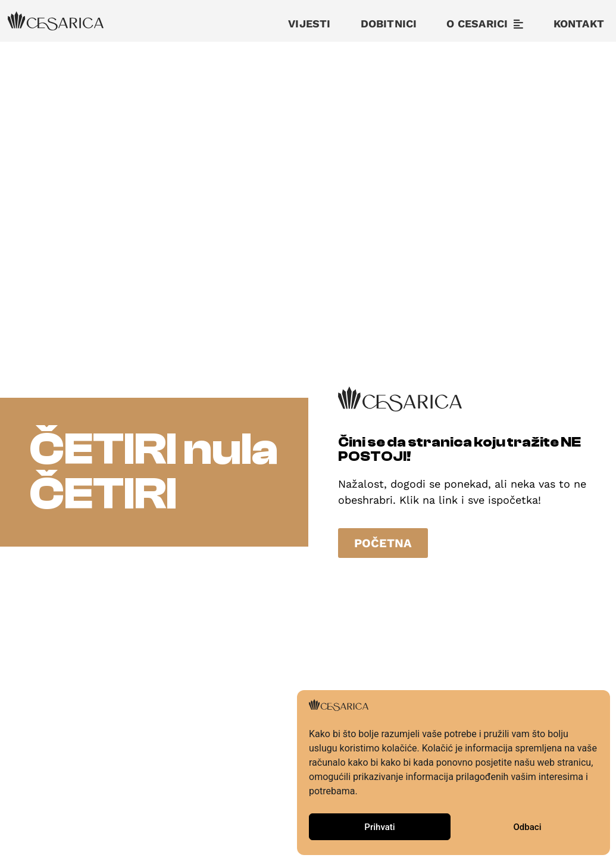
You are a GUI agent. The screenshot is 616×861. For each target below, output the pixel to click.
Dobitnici (389, 24)
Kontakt (579, 24)
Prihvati (379, 827)
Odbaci (528, 827)
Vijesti (309, 24)
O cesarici (485, 24)
